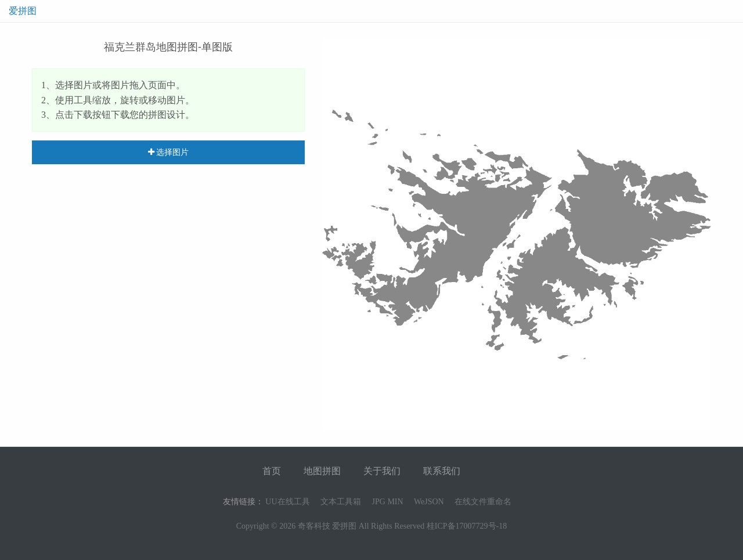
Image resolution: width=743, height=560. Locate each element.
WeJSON (429, 502)
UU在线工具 (287, 502)
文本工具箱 (341, 502)
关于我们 (382, 471)
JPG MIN (388, 502)
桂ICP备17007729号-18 (467, 526)
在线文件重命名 (483, 502)
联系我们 (442, 471)
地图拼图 (322, 471)
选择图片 (169, 152)
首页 (272, 471)
